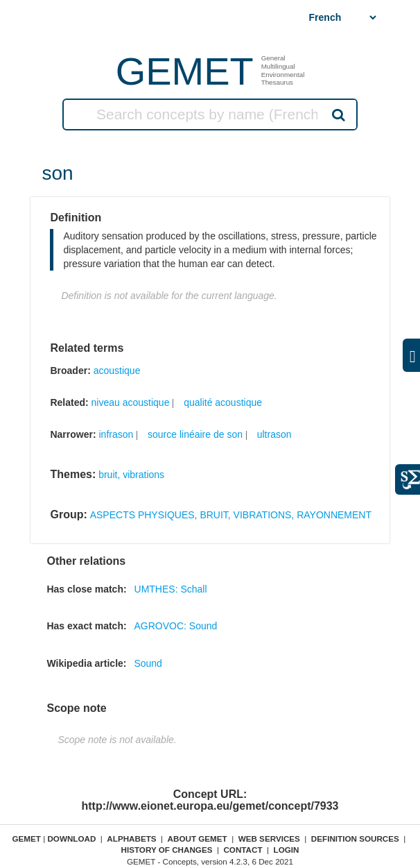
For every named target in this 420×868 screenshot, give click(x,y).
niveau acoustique (131, 402)
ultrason (274, 434)
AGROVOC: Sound (176, 626)
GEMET (185, 71)
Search (337, 114)
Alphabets (131, 839)
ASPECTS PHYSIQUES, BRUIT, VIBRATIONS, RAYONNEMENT (231, 515)
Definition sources (355, 839)
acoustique (117, 371)
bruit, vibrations (131, 475)
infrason (116, 434)
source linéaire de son (195, 434)
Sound (148, 663)
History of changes (167, 850)
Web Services (269, 839)
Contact (243, 850)
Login (287, 850)
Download (71, 839)
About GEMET (198, 839)
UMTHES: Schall (171, 589)
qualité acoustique (223, 402)
